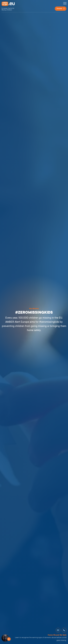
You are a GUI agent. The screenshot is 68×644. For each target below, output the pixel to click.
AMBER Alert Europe (10, 6)
